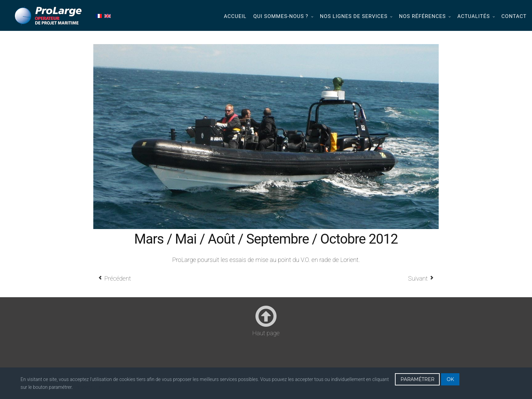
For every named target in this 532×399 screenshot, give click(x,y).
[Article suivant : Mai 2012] (421, 278)
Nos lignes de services (354, 16)
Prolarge (49, 16)
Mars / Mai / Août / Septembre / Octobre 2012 (266, 239)
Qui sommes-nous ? (281, 16)
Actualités (474, 16)
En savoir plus (88, 387)
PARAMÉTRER (417, 379)
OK (450, 379)
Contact (514, 16)
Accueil (235, 16)
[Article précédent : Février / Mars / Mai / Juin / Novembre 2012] (115, 278)
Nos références (422, 16)
